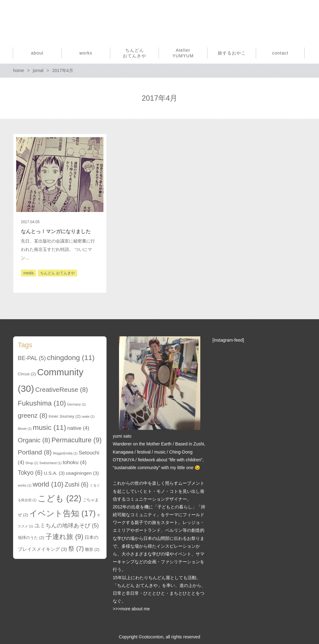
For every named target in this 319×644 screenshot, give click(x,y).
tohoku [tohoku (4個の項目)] (74, 462)
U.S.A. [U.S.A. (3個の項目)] (54, 473)
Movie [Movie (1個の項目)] (25, 429)
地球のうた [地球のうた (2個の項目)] (31, 538)
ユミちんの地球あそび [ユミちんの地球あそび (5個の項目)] (67, 526)
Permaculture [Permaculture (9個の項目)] (76, 440)
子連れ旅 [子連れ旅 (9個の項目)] (64, 537)
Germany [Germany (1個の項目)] (77, 404)
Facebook (290, 21)
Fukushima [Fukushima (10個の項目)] (42, 403)
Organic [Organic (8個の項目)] (34, 440)
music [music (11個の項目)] (49, 427)
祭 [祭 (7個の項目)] (76, 549)
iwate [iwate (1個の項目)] (88, 416)
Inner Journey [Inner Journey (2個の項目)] (65, 416)
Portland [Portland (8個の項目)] (35, 452)
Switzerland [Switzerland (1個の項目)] (50, 463)
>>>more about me (131, 609)
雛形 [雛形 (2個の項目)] (92, 549)
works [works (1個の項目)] (25, 485)
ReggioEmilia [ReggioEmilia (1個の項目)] (65, 453)
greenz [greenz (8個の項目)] (33, 415)
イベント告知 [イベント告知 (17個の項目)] (62, 513)
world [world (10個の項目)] (48, 484)
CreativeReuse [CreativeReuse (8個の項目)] (62, 389)
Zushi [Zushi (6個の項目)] (77, 485)
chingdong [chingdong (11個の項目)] (71, 358)
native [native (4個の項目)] (78, 428)
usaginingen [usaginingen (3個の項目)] (83, 473)
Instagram (301, 21)
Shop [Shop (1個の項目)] (32, 463)
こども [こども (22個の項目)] (60, 498)
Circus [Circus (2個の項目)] (27, 374)
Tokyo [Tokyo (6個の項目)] (30, 473)
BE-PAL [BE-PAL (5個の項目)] (32, 358)
